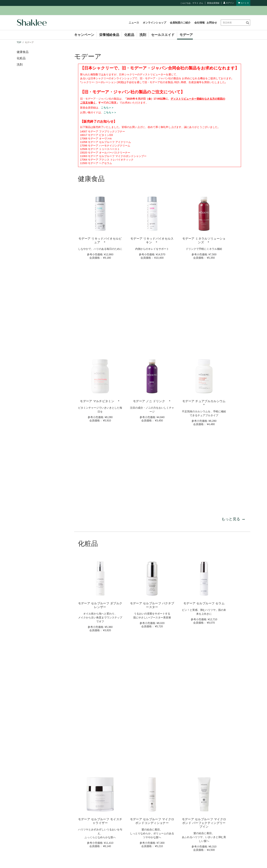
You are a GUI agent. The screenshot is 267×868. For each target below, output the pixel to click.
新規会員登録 (213, 3)
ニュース (134, 23)
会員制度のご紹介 (180, 23)
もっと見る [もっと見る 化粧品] (233, 577)
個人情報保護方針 (152, 859)
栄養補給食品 (109, 35)
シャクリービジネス (161, 824)
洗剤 (143, 35)
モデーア (186, 35)
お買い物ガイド (158, 834)
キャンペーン (84, 35)
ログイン (229, 3)
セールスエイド (163, 35)
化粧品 (129, 35)
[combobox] (233, 23)
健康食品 (23, 52)
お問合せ (212, 23)
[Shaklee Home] (32, 23)
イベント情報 (96, 834)
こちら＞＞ (107, 108)
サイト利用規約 (130, 859)
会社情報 (200, 23)
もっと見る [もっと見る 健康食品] (233, 358)
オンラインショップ (154, 23)
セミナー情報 (96, 840)
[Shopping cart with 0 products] (243, 3)
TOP (19, 42)
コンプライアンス (159, 829)
